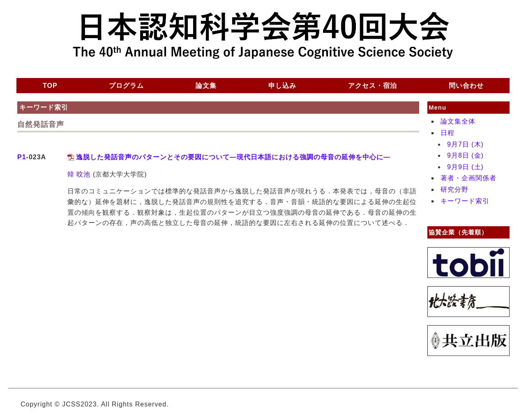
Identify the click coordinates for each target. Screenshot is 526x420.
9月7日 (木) (465, 144)
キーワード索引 (465, 201)
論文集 (206, 86)
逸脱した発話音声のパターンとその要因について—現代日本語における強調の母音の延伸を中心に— (233, 157)
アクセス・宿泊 (373, 86)
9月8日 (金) (465, 155)
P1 (22, 157)
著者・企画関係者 (468, 178)
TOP (50, 86)
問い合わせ (466, 86)
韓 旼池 (79, 174)
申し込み (282, 86)
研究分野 (454, 189)
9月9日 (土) (465, 167)
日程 (448, 133)
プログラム (126, 86)
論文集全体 (458, 121)
